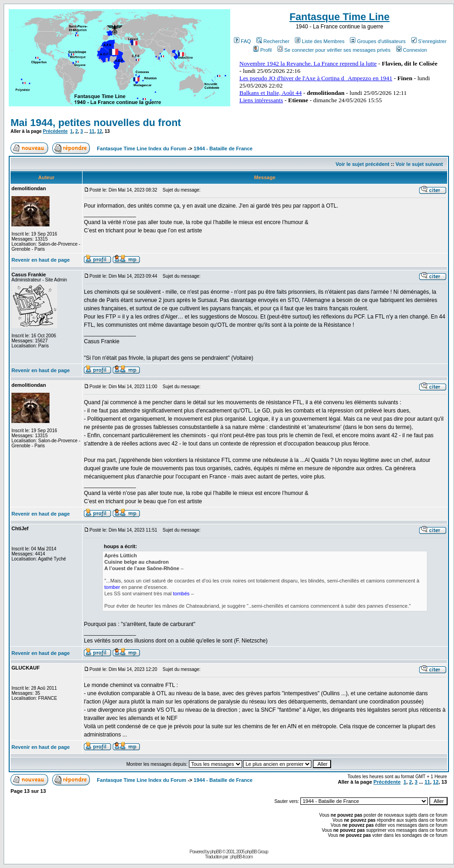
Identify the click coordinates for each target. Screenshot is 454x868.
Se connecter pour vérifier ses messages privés (334, 50)
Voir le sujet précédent (363, 164)
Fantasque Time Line (339, 17)
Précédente (55, 131)
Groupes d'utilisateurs (378, 41)
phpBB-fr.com (241, 857)
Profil (262, 50)
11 (92, 131)
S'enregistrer (429, 41)
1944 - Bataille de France (223, 148)
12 (99, 131)
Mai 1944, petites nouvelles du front (96, 123)
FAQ (242, 41)
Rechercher (273, 41)
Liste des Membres (320, 41)
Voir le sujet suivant (419, 164)
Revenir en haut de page (41, 260)
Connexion (412, 50)
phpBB (216, 852)
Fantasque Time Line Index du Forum (141, 148)
